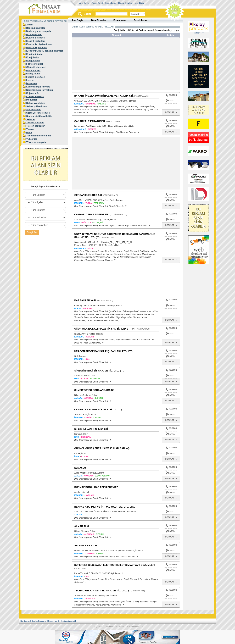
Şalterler (31, 119)
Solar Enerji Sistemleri (38, 113)
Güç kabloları (33, 70)
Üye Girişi (139, 3)
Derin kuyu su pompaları (39, 31)
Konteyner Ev (54, 621)
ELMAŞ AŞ (81, 468)
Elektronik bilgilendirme (39, 44)
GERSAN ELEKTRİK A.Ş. (88, 195)
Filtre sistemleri (35, 64)
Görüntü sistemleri (36, 67)
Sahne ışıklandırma (37, 106)
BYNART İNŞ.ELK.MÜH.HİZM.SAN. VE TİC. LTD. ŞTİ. (104, 96)
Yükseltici (32, 139)
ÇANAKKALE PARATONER (90, 121)
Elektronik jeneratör (37, 48)
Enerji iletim (33, 57)
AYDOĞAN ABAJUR (86, 546)
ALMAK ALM (82, 526)
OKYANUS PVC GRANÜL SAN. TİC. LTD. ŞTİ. (100, 409)
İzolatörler (32, 83)
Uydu (29, 132)
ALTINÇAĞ (98, 223)
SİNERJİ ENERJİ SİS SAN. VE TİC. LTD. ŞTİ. (99, 371)
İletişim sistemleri (36, 77)
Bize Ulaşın (110, 3)
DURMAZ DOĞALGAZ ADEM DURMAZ (96, 487)
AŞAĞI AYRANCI (103, 476)
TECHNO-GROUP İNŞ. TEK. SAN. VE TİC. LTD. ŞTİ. (103, 591)
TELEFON (171, 96)
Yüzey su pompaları (37, 142)
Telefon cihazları (35, 123)
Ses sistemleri (34, 110)
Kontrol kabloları (35, 96)
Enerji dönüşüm (35, 54)
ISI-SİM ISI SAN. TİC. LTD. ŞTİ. (91, 429)
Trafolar (30, 129)
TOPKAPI (97, 418)
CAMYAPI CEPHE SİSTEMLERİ (92, 214)
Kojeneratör (33, 93)
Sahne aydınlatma (36, 103)
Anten (29, 25)
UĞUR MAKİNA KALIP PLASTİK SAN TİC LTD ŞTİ (102, 329)
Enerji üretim (33, 61)
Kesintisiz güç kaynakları (40, 90)
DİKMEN (99, 398)
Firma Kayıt (97, 3)
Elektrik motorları (35, 41)
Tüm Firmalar (98, 20)
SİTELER (100, 534)
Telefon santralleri (36, 126)
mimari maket (69, 621)
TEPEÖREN (99, 203)
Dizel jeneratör (34, 34)
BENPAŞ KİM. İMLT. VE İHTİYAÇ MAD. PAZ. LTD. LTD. (105, 507)
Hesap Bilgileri (125, 3)
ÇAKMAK (102, 104)
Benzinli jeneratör (36, 28)
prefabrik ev (198, 33)
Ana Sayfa (84, 3)
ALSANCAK (95, 379)
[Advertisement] (104, 65)
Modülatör (32, 100)
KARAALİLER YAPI (85, 300)
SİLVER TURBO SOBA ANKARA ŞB (94, 390)
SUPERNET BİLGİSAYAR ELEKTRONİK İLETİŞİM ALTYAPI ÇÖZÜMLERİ (115, 565)
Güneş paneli (33, 74)
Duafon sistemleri (36, 38)
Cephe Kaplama (39, 621)
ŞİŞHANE (101, 554)
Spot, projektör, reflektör (39, 116)
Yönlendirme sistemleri (39, 136)
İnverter (30, 80)
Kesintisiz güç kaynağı (38, 87)
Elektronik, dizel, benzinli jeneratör (45, 51)
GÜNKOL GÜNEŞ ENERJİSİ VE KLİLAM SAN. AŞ (102, 448)
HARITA (172, 101)
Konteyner (25, 621)
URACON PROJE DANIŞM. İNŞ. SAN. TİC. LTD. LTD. (104, 351)
